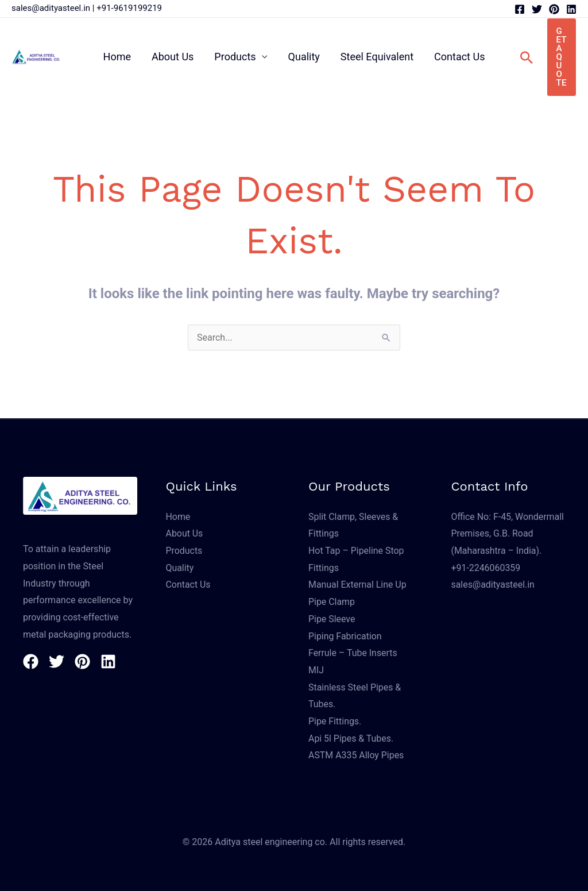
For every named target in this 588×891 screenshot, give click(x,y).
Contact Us (459, 57)
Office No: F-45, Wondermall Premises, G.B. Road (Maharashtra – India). (508, 534)
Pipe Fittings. (335, 721)
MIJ (316, 670)
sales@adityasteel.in (51, 8)
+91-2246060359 (486, 568)
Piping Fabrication (345, 636)
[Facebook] (520, 9)
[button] (527, 57)
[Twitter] (537, 9)
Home (117, 57)
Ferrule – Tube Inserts (353, 653)
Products (235, 57)
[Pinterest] (554, 9)
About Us (173, 57)
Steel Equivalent (377, 57)
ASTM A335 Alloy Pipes (356, 755)
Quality (304, 57)
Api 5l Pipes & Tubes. (351, 738)
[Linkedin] (571, 9)
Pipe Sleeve (332, 619)
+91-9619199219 (129, 8)
